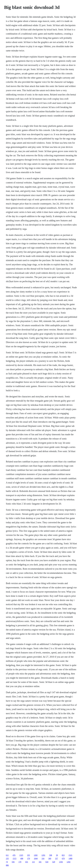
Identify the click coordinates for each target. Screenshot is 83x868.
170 (29, 858)
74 (7, 862)
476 (14, 855)
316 (43, 858)
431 (27, 862)
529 (54, 862)
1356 (61, 862)
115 (33, 862)
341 (40, 862)
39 (57, 855)
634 (47, 862)
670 (63, 858)
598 (51, 855)
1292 (69, 862)
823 (63, 855)
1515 (15, 858)
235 (7, 858)
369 (50, 858)
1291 (43, 855)
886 (7, 865)
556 (13, 862)
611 (7, 855)
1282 (36, 855)
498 (22, 858)
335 (28, 855)
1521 (70, 855)
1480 (71, 858)
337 (57, 858)
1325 (21, 855)
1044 (36, 858)
